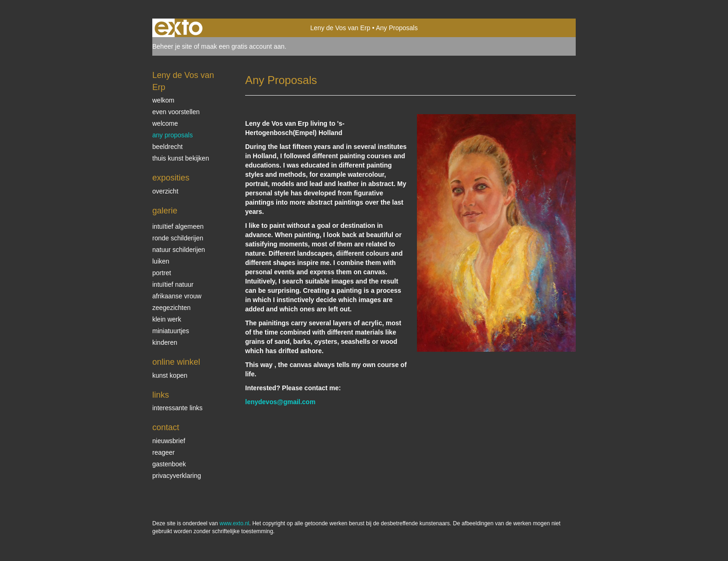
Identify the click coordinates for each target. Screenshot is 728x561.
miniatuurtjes (171, 331)
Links (161, 395)
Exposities (171, 178)
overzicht (165, 191)
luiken (161, 261)
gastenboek (169, 464)
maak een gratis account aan (243, 46)
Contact (166, 427)
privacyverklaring (177, 476)
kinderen (165, 342)
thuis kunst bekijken (181, 158)
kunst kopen (170, 375)
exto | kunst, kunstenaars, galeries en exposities (179, 28)
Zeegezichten (172, 308)
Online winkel (176, 362)
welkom (163, 100)
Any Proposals (172, 135)
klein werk (167, 319)
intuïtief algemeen (178, 226)
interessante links (177, 408)
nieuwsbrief (169, 441)
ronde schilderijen (178, 238)
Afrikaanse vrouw (177, 296)
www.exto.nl (234, 523)
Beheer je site (172, 46)
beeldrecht (167, 147)
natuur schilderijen (179, 250)
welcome (165, 123)
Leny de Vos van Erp (340, 28)
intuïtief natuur (173, 284)
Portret (162, 273)
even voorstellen (176, 112)
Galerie (165, 211)
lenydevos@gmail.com (280, 402)
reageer (163, 452)
